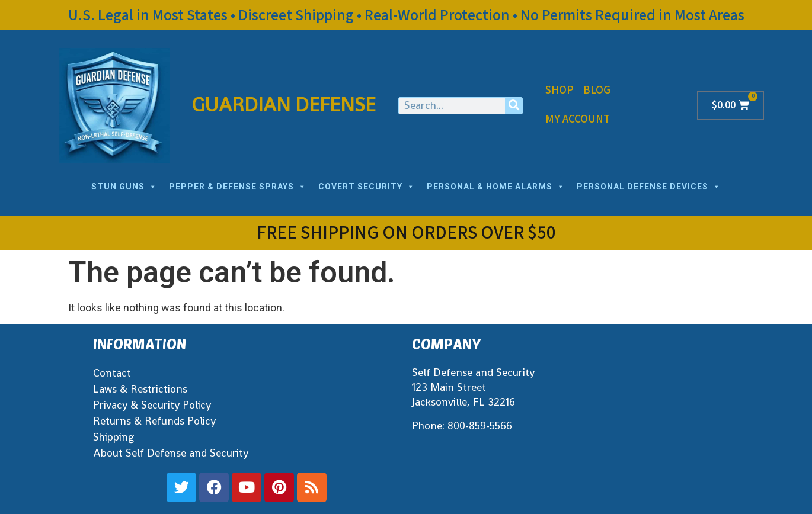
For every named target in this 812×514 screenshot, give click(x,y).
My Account (578, 119)
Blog (597, 90)
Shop (560, 90)
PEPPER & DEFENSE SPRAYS (238, 187)
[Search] (514, 106)
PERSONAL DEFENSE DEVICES (649, 187)
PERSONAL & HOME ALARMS (496, 187)
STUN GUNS (124, 187)
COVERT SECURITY (367, 187)
